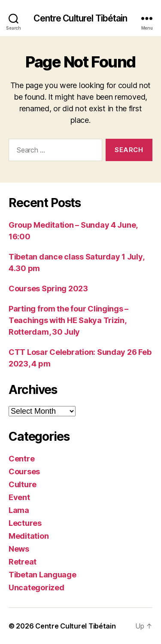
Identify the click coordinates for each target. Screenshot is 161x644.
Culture (23, 484)
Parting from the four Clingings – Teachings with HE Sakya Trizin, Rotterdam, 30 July (68, 320)
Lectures (25, 523)
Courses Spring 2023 (48, 288)
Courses (24, 472)
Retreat (23, 562)
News (19, 549)
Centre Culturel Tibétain (80, 18)
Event (19, 497)
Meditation (29, 536)
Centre (21, 459)
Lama (19, 510)
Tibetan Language (43, 575)
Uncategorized (36, 588)
